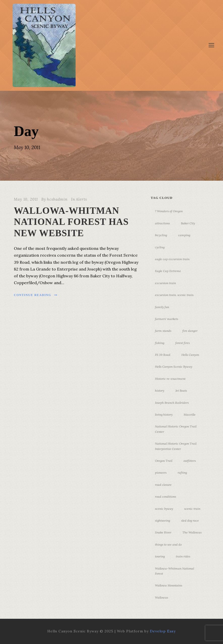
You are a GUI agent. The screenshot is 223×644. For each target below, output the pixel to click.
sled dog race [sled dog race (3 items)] (190, 520)
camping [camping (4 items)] (184, 235)
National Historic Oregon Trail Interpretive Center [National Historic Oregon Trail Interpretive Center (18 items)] (176, 446)
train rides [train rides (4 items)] (183, 556)
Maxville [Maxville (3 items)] (190, 414)
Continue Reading (36, 295)
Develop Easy (163, 631)
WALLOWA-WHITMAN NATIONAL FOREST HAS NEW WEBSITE (71, 222)
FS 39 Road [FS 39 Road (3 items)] (163, 355)
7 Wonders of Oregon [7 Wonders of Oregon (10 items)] (169, 211)
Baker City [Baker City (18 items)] (188, 223)
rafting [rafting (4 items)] (182, 473)
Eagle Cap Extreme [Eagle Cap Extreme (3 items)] (168, 271)
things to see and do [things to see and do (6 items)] (168, 544)
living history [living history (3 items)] (164, 414)
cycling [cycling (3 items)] (160, 247)
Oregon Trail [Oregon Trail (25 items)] (164, 461)
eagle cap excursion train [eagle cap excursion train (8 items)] (172, 259)
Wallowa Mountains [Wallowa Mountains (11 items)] (169, 585)
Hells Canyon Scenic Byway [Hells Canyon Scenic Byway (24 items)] (174, 367)
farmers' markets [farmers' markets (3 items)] (167, 319)
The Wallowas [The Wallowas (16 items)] (192, 532)
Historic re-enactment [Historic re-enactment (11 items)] (170, 379)
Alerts (81, 199)
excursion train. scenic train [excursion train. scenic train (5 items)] (174, 295)
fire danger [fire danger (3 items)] (190, 331)
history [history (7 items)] (160, 391)
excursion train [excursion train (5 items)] (165, 283)
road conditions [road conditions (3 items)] (166, 497)
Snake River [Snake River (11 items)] (163, 532)
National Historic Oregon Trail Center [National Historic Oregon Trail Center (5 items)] (176, 429)
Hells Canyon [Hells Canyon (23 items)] (190, 355)
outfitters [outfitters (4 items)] (190, 461)
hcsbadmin (57, 199)
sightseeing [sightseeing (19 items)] (163, 520)
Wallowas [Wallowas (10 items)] (162, 597)
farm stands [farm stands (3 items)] (163, 331)
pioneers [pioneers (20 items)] (161, 473)
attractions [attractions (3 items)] (162, 223)
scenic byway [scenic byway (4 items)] (164, 509)
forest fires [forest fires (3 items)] (183, 343)
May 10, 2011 (26, 199)
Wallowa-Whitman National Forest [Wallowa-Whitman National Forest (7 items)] (174, 571)
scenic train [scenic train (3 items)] (192, 509)
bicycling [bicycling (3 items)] (161, 235)
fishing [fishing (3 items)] (160, 343)
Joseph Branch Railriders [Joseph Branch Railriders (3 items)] (172, 403)
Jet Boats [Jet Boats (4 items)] (181, 391)
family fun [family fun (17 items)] (162, 307)
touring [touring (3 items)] (160, 556)
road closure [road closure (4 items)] (163, 485)
